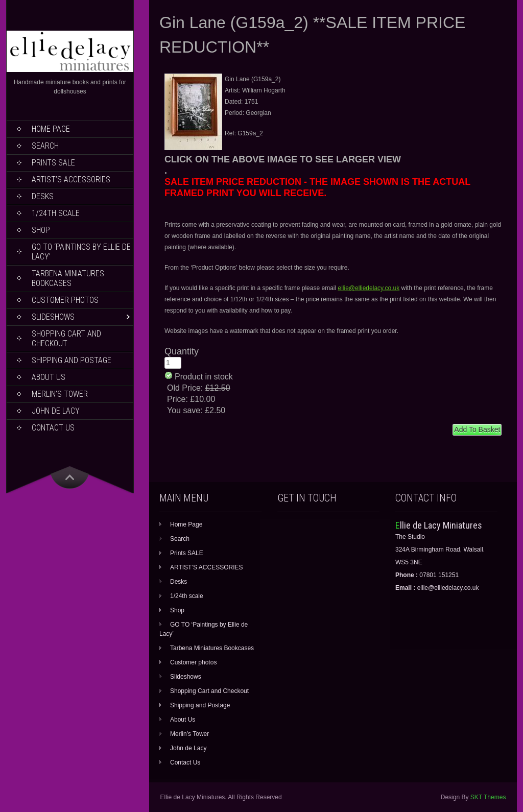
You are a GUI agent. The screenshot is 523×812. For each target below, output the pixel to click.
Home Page (51, 129)
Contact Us (53, 428)
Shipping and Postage (72, 360)
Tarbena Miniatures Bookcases (68, 278)
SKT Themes (488, 797)
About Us (49, 377)
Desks (43, 196)
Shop (41, 230)
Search (45, 146)
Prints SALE (53, 163)
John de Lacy (56, 411)
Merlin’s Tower (60, 394)
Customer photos (65, 300)
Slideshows (53, 317)
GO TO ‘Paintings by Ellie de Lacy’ (81, 252)
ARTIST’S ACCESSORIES (71, 180)
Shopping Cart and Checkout (66, 339)
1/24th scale (56, 213)
